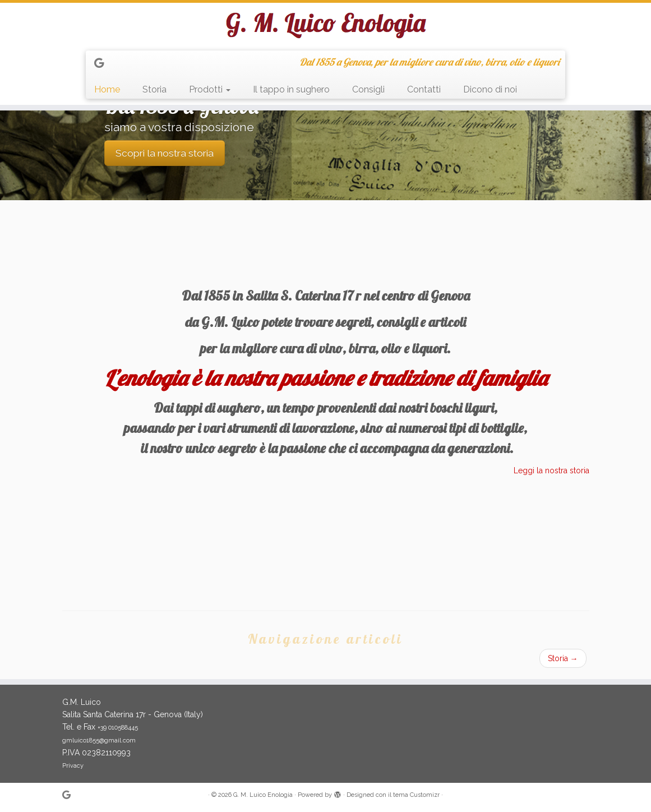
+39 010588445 (118, 728)
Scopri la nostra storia (165, 153)
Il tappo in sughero (291, 89)
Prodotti (210, 89)
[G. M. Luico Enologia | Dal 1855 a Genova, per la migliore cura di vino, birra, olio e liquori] (325, 25)
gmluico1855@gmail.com (99, 741)
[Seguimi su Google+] (103, 63)
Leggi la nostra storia (551, 470)
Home (107, 89)
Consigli (368, 89)
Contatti (424, 89)
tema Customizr (416, 795)
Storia (154, 89)
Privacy (73, 766)
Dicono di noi (490, 89)
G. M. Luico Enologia (263, 795)
